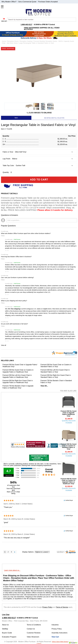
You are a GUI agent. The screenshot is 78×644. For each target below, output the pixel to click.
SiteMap (5, 629)
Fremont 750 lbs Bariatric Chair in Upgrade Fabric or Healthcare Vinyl (18, 387)
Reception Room (13, 41)
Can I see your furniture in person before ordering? (17, 278)
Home (4, 41)
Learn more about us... (12, 570)
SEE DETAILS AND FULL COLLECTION (54, 118)
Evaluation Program (9, 637)
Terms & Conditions (34, 625)
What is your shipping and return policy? (14, 301)
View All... (44, 386)
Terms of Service (62, 607)
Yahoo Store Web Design (60, 642)
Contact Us (31, 629)
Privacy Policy (47, 607)
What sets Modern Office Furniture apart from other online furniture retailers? (26, 233)
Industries (55, 625)
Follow (3, 236)
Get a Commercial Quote (27, 2)
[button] (6, 251)
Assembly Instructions (60, 633)
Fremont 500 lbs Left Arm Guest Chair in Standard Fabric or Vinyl (55, 371)
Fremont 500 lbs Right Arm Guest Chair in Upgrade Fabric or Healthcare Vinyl (18, 382)
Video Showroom (33, 637)
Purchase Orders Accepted (48, 2)
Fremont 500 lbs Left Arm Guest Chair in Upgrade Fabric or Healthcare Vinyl (17, 376)
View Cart (55, 637)
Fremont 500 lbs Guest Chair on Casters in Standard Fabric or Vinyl (56, 366)
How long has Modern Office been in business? (16, 257)
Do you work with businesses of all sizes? (14, 324)
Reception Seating (26, 41)
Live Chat (6, 615)
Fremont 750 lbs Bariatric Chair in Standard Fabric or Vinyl (56, 382)
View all (4, 345)
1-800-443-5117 (26, 25)
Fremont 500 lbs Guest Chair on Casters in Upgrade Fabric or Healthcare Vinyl (18, 371)
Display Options (28, 552)
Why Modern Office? (9, 2)
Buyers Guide (7, 633)
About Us (5, 625)
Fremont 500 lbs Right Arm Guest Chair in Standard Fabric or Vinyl (56, 376)
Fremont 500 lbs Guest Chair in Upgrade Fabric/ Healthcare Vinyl (20, 366)
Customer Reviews (34, 633)
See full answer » (70, 339)
